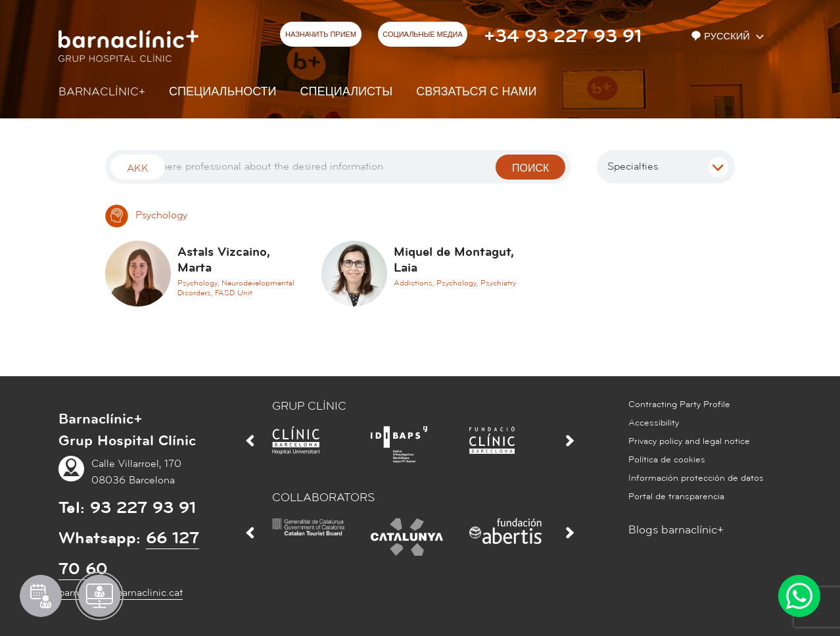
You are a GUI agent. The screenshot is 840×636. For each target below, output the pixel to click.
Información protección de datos (696, 478)
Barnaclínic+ (102, 92)
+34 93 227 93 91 (563, 36)
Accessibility (654, 423)
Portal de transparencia (676, 497)
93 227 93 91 (143, 508)
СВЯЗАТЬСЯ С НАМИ (476, 92)
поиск (530, 168)
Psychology (146, 215)
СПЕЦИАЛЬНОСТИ (223, 92)
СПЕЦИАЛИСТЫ (347, 92)
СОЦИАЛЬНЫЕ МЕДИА (423, 35)
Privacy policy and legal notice (689, 441)
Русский (722, 37)
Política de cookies (667, 460)
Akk (138, 168)
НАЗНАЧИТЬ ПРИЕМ (321, 35)
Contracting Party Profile (679, 404)
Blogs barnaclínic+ (676, 530)
